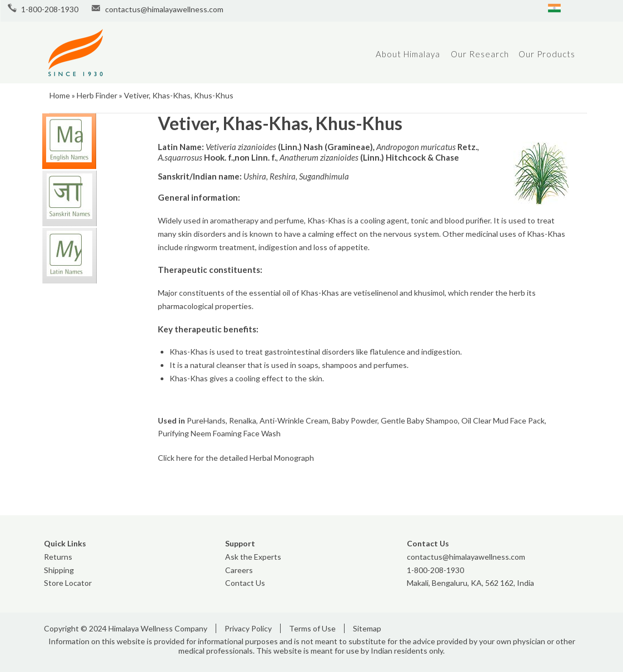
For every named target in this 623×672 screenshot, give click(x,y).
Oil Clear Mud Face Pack (503, 420)
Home (60, 95)
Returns (58, 557)
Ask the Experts (253, 557)
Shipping (59, 570)
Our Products (547, 54)
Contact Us (245, 583)
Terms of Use (312, 628)
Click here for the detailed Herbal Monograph (236, 458)
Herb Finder (97, 95)
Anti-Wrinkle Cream (294, 420)
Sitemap (367, 628)
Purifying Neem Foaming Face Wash (219, 433)
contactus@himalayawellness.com (164, 9)
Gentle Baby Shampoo (419, 420)
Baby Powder (355, 420)
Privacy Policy (248, 628)
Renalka (243, 420)
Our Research (480, 54)
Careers (239, 570)
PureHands (206, 420)
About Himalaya (408, 54)
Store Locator (68, 583)
